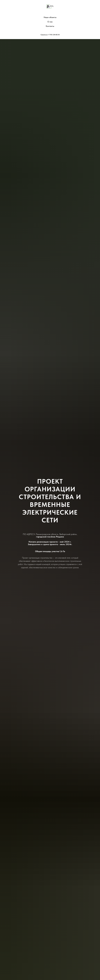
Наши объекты (50, 17)
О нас (50, 22)
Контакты (50, 26)
